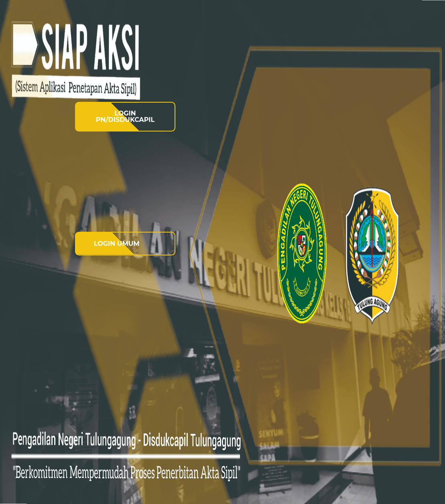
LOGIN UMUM (117, 244)
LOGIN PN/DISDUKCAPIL (125, 116)
